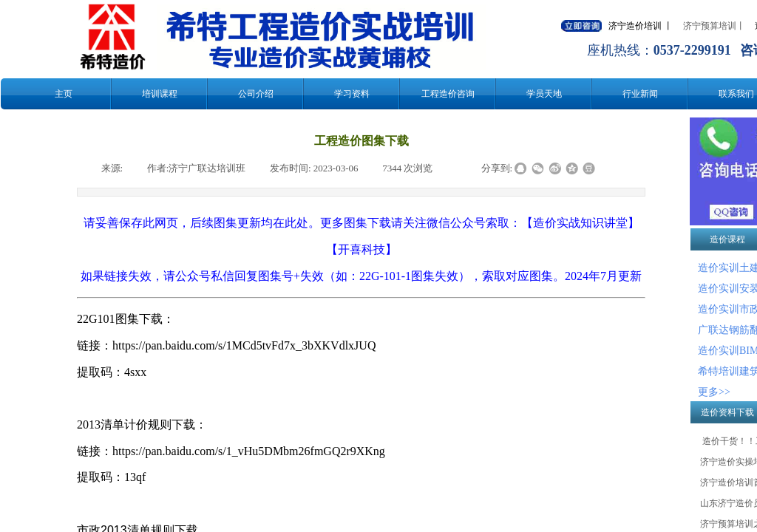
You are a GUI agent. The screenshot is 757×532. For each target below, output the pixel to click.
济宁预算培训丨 (714, 26)
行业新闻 (640, 94)
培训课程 (160, 94)
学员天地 (544, 94)
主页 (64, 94)
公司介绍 (256, 94)
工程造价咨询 (448, 94)
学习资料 (352, 94)
